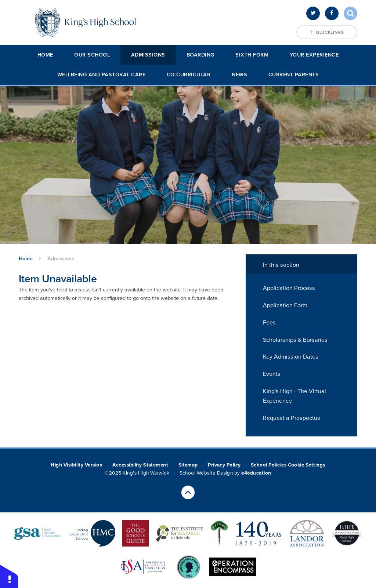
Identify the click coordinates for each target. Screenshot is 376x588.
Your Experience (314, 55)
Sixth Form (252, 55)
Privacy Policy (224, 465)
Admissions (148, 55)
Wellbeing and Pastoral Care (102, 75)
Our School (92, 55)
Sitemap (188, 465)
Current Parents (294, 75)
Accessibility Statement (140, 465)
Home (45, 55)
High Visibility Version (77, 465)
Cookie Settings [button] (307, 465)
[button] (9, 576)
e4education (256, 473)
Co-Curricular (189, 75)
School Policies (269, 465)
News (239, 75)
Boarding (200, 55)
